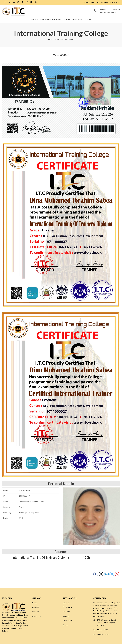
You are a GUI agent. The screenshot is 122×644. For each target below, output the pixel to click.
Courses (66, 603)
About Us (36, 607)
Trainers (66, 616)
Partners (36, 612)
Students (66, 612)
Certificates (58, 39)
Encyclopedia (68, 621)
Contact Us (37, 616)
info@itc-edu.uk (103, 634)
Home (50, 39)
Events (65, 625)
